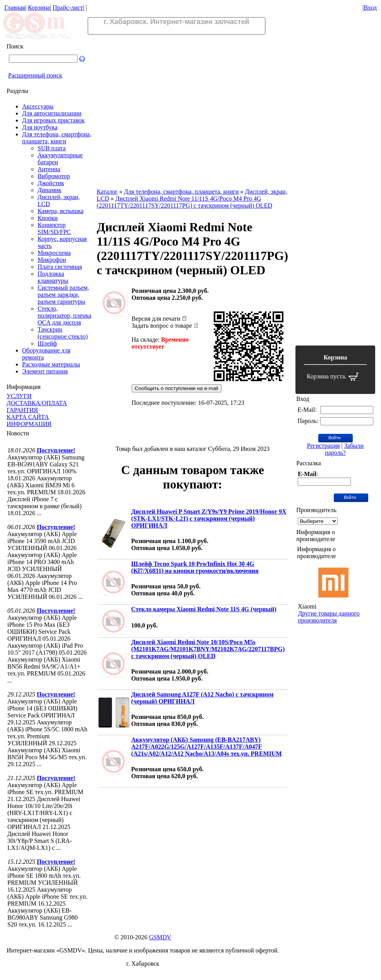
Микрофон (52, 260)
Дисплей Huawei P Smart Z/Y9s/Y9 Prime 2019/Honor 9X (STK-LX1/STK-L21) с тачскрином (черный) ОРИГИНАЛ (209, 518)
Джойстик (51, 183)
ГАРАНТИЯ (22, 410)
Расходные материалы (51, 364)
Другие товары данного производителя (329, 617)
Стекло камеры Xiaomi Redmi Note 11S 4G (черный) (204, 609)
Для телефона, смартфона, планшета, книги (57, 138)
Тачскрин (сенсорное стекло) (63, 333)
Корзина (39, 8)
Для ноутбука (40, 127)
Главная (15, 8)
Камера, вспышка (61, 211)
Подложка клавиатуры (53, 277)
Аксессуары (38, 106)
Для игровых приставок (53, 120)
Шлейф (47, 343)
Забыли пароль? (344, 449)
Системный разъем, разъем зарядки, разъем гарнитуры (63, 295)
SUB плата (52, 148)
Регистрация (324, 446)
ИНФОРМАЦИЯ (29, 424)
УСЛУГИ (19, 396)
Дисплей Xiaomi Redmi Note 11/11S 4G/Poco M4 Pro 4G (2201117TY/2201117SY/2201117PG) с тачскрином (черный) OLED (184, 202)
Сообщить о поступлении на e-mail (177, 388)
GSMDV (160, 937)
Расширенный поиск (35, 75)
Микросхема (54, 253)
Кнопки (48, 218)
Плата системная (60, 267)
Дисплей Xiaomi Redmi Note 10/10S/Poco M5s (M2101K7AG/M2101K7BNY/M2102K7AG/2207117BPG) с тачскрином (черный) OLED (208, 649)
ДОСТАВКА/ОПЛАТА (37, 403)
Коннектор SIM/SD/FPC (54, 228)
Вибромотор (54, 176)
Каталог (107, 192)
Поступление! (56, 450)
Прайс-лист (68, 8)
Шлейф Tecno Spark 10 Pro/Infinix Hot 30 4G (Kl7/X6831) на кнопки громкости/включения (195, 567)
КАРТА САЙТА (28, 417)
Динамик (50, 190)
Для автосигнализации (52, 113)
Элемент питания (45, 371)
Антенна (49, 169)
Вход (370, 8)
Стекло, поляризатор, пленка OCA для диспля (64, 315)
